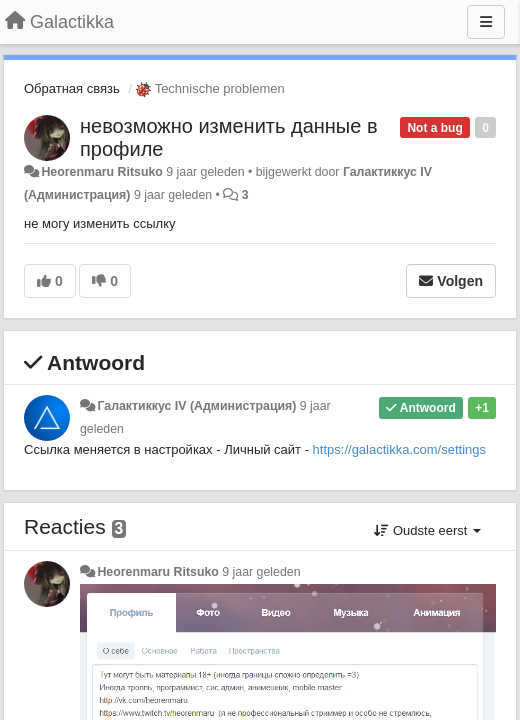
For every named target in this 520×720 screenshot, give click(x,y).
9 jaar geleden (261, 572)
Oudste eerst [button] (427, 530)
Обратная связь (72, 88)
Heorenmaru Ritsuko (101, 172)
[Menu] (486, 22)
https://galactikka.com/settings (399, 449)
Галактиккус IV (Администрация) (196, 406)
